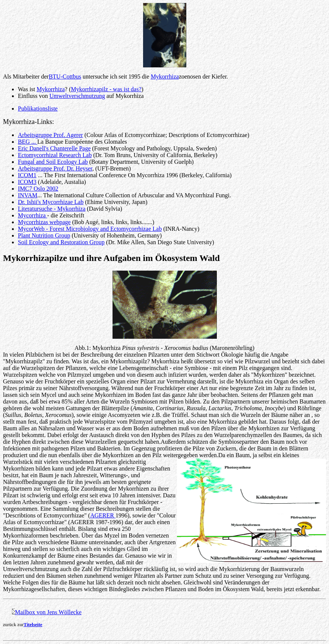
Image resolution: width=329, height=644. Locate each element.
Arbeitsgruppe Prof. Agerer (50, 135)
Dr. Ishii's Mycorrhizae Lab (51, 202)
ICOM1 (27, 175)
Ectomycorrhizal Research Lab (55, 155)
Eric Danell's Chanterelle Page (54, 148)
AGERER (103, 515)
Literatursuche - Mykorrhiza (52, 209)
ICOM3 (27, 182)
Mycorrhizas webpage (44, 222)
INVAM (28, 195)
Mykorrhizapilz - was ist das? (106, 89)
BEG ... (28, 142)
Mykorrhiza (165, 76)
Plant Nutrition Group (44, 235)
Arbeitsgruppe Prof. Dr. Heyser (55, 168)
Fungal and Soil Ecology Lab (53, 162)
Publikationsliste (38, 109)
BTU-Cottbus (65, 76)
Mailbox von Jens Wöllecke (48, 612)
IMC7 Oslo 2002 (38, 189)
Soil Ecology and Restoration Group (61, 242)
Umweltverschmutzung (77, 96)
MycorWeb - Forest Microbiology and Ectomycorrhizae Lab (90, 229)
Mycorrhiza (33, 215)
